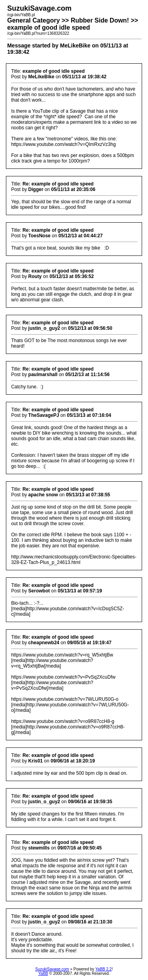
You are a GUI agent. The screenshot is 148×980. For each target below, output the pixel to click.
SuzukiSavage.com (52, 969)
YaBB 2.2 (103, 969)
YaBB (43, 973)
